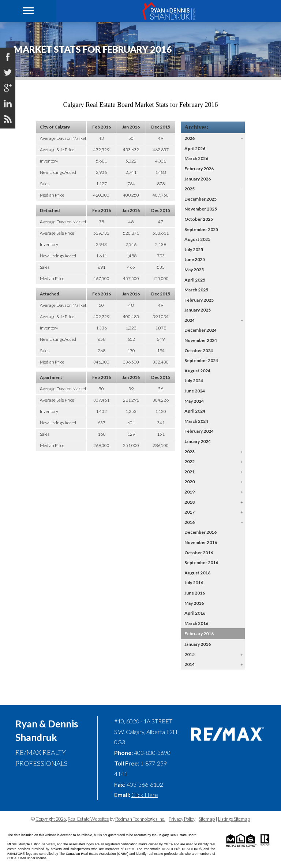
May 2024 (194, 401)
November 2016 (201, 542)
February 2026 (199, 169)
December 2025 (201, 199)
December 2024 (201, 330)
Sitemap (207, 819)
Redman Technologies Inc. (140, 819)
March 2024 (196, 421)
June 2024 (195, 391)
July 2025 (194, 249)
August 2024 (197, 371)
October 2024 (199, 351)
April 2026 (195, 148)
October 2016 (199, 553)
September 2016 (201, 562)
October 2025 (199, 219)
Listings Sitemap (234, 819)
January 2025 (198, 310)
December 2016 (201, 532)
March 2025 (196, 290)
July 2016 (194, 583)
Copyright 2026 (51, 819)
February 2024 (199, 431)
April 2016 (195, 613)
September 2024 (201, 360)
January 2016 (198, 644)
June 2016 (195, 593)
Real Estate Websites (88, 819)
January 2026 (198, 179)
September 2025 (201, 229)
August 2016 (197, 573)
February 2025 (199, 300)
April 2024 (195, 411)
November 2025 (201, 209)
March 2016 (196, 623)
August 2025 (197, 239)
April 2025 (195, 280)
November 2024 (201, 340)
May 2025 (194, 270)
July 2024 (194, 381)
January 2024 (198, 441)
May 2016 (194, 603)
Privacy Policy (182, 819)
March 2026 (196, 158)
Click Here (145, 795)
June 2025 (195, 259)
